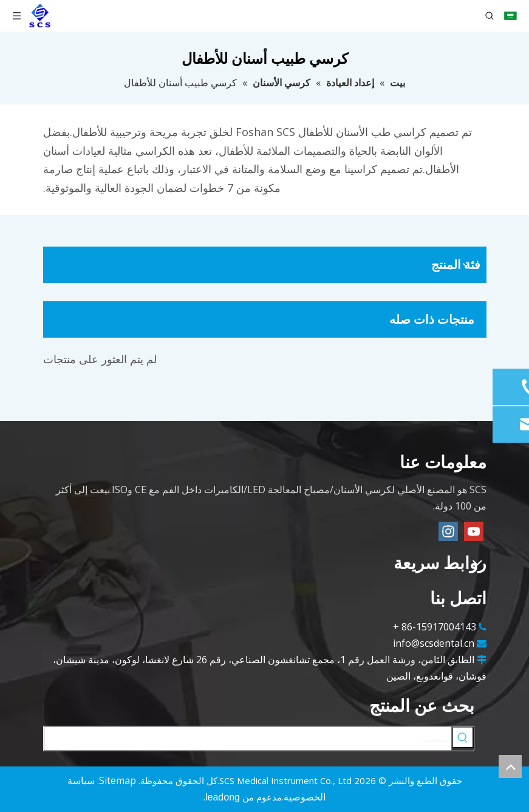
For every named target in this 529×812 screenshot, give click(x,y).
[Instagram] (448, 531)
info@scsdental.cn (434, 643)
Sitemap (118, 780)
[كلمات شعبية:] (463, 737)
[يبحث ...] (248, 739)
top (510, 766)
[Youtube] (474, 531)
